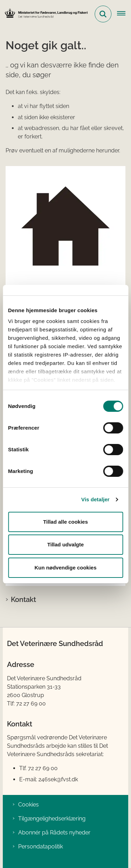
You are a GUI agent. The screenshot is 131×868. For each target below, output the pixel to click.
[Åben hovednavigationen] (124, 14)
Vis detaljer (96, 499)
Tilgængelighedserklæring (52, 819)
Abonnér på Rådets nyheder (54, 833)
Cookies (28, 805)
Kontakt (23, 600)
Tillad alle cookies (65, 522)
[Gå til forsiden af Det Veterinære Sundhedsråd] (44, 14)
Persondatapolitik (41, 847)
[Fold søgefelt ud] (103, 14)
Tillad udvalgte (65, 544)
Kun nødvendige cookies (66, 568)
